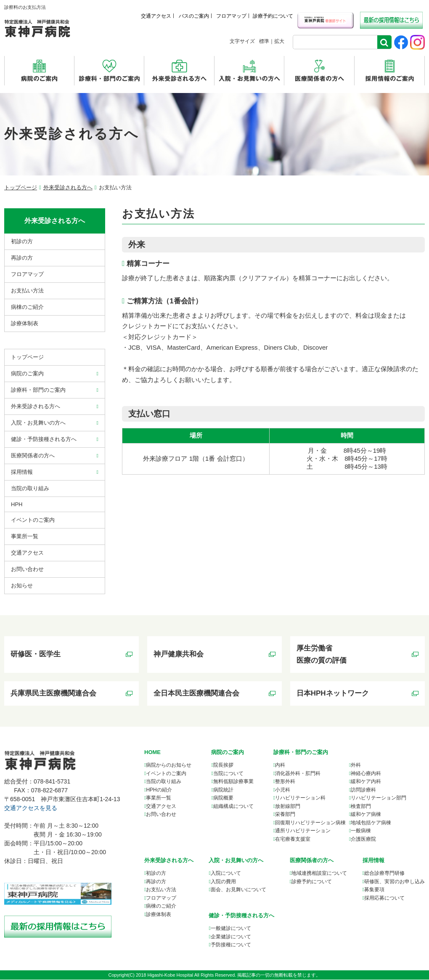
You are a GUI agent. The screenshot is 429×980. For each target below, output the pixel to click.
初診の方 (22, 241)
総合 (384, 874)
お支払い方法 (27, 291)
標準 (264, 41)
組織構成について (233, 807)
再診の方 (22, 258)
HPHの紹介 (159, 790)
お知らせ (22, 586)
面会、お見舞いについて (238, 890)
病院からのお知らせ (169, 766)
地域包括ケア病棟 (371, 823)
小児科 (283, 790)
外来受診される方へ (68, 187)
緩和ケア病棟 (366, 815)
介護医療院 (363, 839)
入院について (226, 874)
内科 (280, 766)
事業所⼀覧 (25, 536)
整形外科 (285, 782)
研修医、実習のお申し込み (395, 882)
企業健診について (231, 937)
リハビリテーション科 (300, 799)
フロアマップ (231, 16)
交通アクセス (156, 16)
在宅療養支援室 (293, 839)
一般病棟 (361, 831)
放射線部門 (288, 807)
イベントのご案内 (33, 520)
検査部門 (361, 807)
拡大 (279, 41)
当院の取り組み (30, 488)
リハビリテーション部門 (379, 799)
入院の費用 (223, 882)
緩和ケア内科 (366, 782)
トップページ (21, 187)
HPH (17, 504)
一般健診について (231, 929)
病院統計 (223, 790)
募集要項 (374, 890)
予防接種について (231, 945)
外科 (356, 766)
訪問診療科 (363, 790)
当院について (228, 774)
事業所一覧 (159, 799)
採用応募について (384, 898)
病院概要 (223, 799)
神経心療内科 (366, 774)
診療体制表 (25, 323)
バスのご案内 (194, 16)
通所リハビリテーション (303, 831)
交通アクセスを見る (31, 809)
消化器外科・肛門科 (298, 774)
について (319, 874)
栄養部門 (285, 815)
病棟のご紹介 (27, 307)
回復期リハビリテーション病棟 (310, 823)
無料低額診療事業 (233, 782)
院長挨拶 (223, 766)
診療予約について (273, 16)
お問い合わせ (27, 569)
